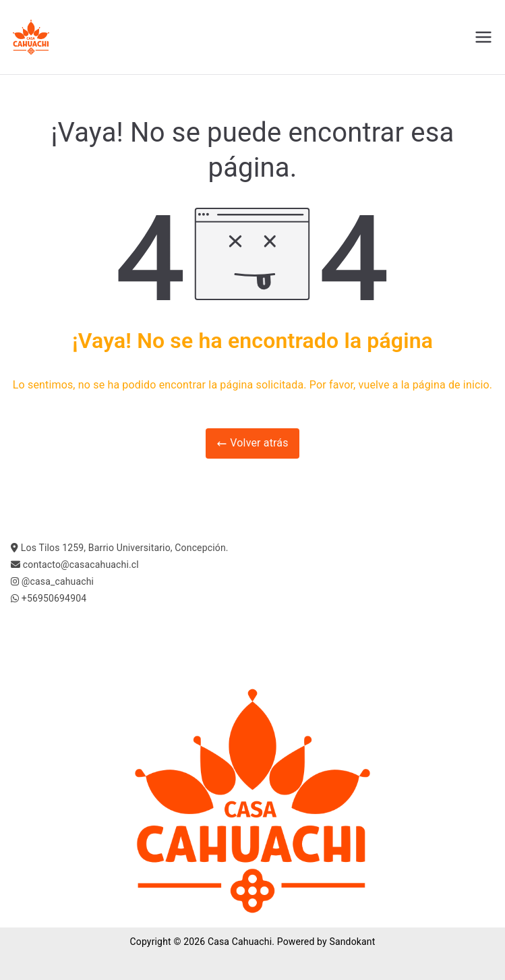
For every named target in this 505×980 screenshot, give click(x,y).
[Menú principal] (483, 37)
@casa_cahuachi (58, 581)
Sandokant (352, 942)
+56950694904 (54, 598)
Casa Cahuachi (240, 942)
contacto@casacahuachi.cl (81, 565)
